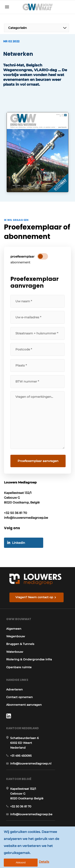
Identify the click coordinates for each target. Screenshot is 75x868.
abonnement (20, 262)
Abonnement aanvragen (24, 705)
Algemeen (14, 629)
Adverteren (14, 689)
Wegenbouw (16, 636)
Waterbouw (15, 652)
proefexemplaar (22, 256)
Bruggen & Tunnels (20, 644)
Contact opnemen (19, 697)
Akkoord (21, 862)
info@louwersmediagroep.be (31, 814)
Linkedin (18, 543)
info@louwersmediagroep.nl (31, 763)
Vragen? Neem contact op (34, 597)
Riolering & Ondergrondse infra (29, 659)
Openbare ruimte (19, 667)
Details (44, 862)
